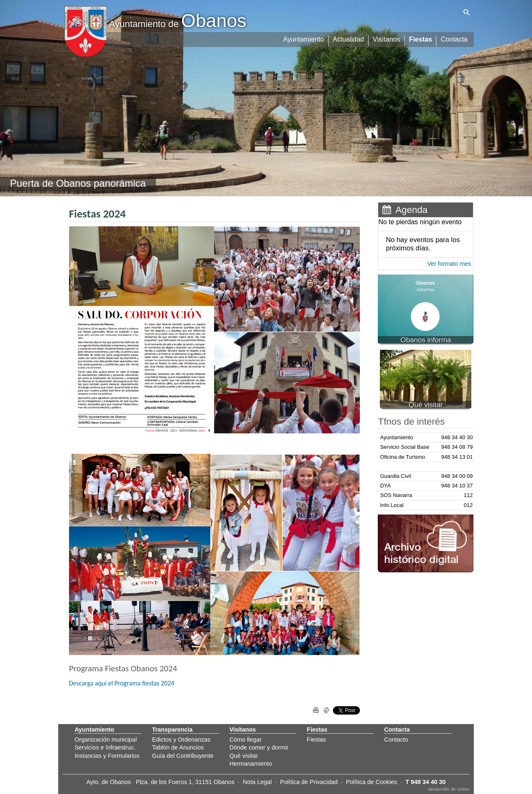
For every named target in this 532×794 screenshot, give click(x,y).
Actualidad (349, 38)
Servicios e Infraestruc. (105, 747)
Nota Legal (257, 782)
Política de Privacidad (309, 782)
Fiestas (421, 38)
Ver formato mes (449, 264)
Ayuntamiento (305, 38)
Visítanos (387, 38)
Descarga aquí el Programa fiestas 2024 (122, 683)
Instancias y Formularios (107, 756)
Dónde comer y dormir (259, 747)
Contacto (396, 740)
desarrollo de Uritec (449, 789)
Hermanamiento (251, 764)
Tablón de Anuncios (178, 747)
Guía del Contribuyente (183, 756)
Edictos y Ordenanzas (181, 740)
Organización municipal (106, 740)
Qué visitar (244, 756)
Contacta (454, 38)
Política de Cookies (371, 782)
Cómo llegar (246, 740)
